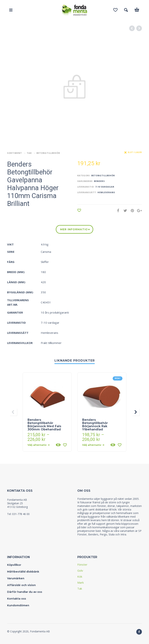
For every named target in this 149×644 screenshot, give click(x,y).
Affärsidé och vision (21, 585)
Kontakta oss (17, 599)
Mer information (74, 229)
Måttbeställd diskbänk (23, 572)
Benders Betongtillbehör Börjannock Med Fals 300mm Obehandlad (44, 425)
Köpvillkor (14, 565)
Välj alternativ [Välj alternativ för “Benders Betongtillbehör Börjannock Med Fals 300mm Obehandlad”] (39, 445)
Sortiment (15, 153)
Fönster (82, 564)
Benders (99, 181)
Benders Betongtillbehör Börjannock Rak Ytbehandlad (95, 425)
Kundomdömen (18, 605)
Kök (80, 576)
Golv (80, 570)
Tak (29, 153)
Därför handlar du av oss (25, 592)
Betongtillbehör (48, 153)
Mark (80, 582)
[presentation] (13, 412)
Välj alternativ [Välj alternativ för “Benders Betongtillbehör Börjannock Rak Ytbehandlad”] (93, 445)
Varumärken (16, 578)
